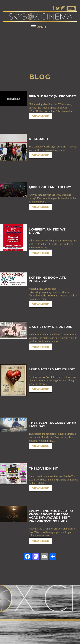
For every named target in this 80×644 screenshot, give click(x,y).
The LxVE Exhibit (43, 468)
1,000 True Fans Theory (50, 187)
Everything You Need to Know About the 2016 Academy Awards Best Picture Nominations (51, 516)
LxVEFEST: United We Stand (47, 231)
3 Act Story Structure (50, 327)
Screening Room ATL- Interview (48, 279)
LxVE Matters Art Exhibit (52, 369)
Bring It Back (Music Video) (53, 96)
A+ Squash (38, 139)
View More (41, 116)
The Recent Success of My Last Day (53, 424)
